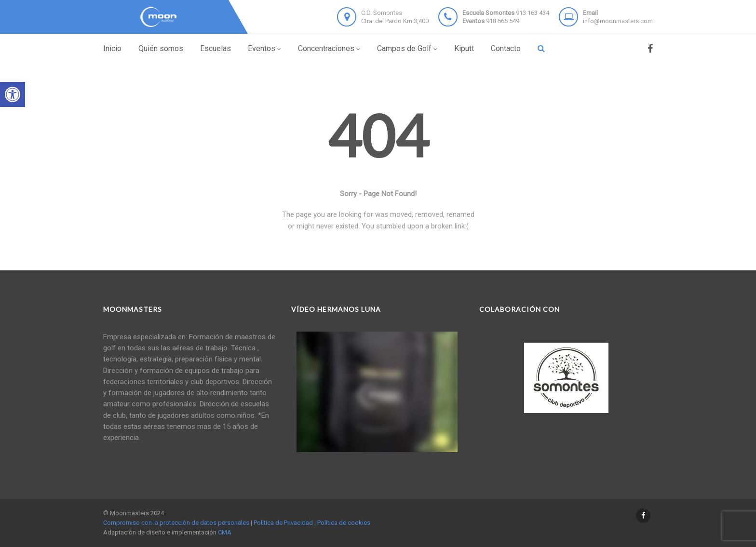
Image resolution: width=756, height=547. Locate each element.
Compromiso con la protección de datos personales (176, 523)
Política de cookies (344, 523)
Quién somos (161, 48)
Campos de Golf (407, 48)
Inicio (112, 48)
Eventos (264, 48)
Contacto (506, 48)
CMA (225, 532)
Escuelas (216, 48)
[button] (13, 94)
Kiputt (464, 48)
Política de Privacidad (283, 523)
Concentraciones (329, 48)
